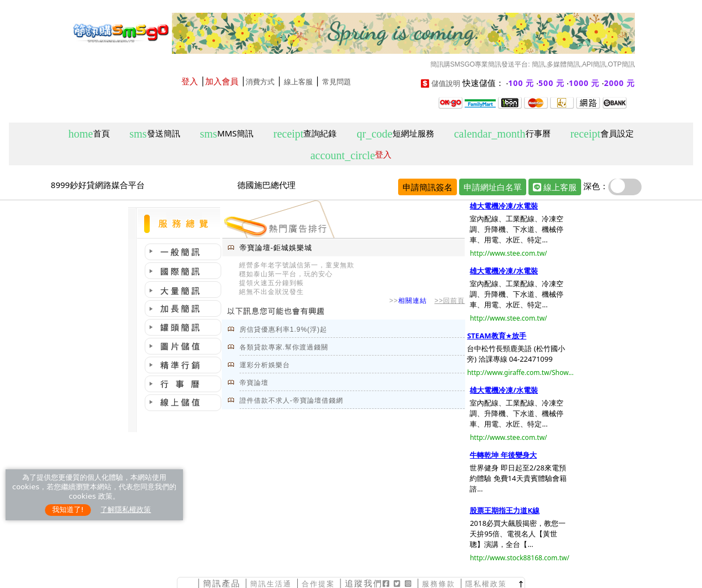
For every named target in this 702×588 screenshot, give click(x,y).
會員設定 (602, 134)
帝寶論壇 (254, 383)
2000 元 (619, 83)
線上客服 (298, 82)
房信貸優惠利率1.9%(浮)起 (283, 330)
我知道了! (68, 510)
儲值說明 (446, 83)
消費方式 (260, 82)
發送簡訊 (155, 134)
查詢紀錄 (305, 134)
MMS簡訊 (227, 134)
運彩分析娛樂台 (265, 365)
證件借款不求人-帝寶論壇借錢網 (291, 401)
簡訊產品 (222, 583)
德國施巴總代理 (266, 185)
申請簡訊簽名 (428, 187)
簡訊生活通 (271, 584)
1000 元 (584, 83)
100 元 (522, 83)
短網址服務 (395, 134)
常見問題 (337, 82)
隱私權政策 (486, 584)
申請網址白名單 (493, 187)
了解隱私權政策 (126, 510)
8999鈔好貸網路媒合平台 (98, 185)
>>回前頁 (449, 301)
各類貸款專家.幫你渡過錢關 (284, 347)
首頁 (89, 134)
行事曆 (502, 134)
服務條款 (439, 584)
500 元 (551, 83)
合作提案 (318, 584)
